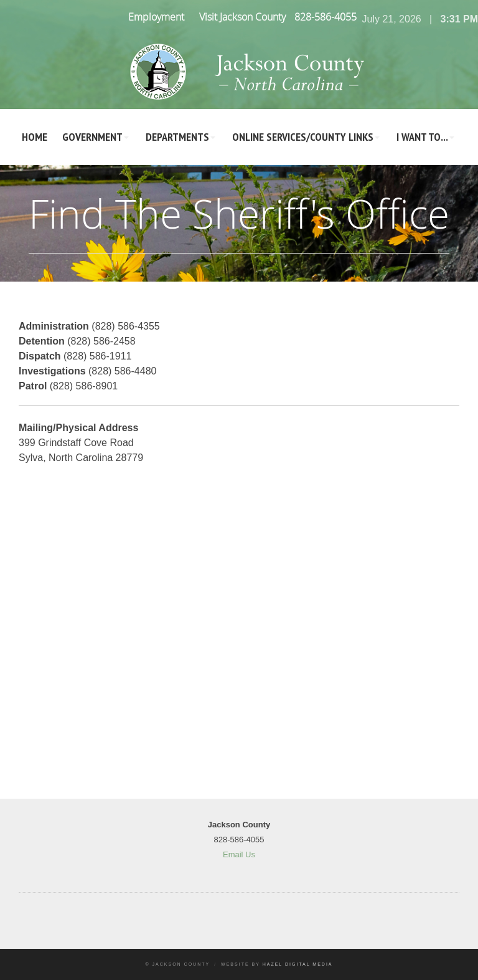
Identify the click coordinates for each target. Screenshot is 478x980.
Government (92, 137)
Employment (156, 17)
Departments (177, 137)
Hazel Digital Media (298, 964)
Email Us (239, 854)
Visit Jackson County (242, 17)
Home (35, 137)
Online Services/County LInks (303, 137)
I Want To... (422, 137)
